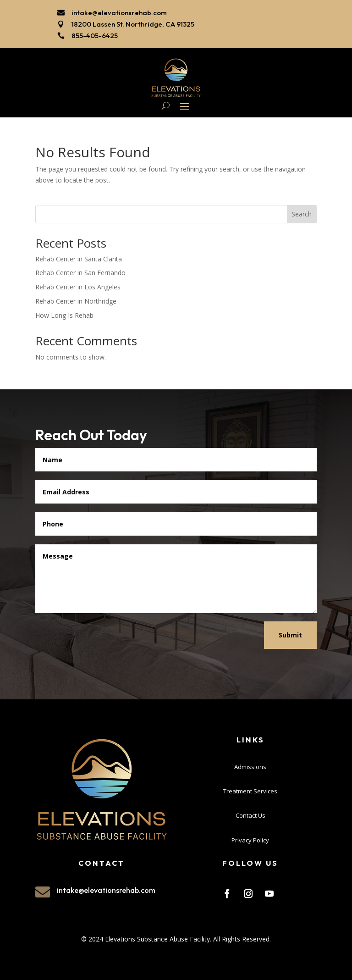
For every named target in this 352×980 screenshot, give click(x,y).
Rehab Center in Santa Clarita (79, 257)
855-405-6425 (95, 36)
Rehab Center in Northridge (76, 300)
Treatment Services (250, 790)
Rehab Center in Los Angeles (78, 285)
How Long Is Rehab (64, 314)
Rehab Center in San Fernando (80, 271)
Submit (290, 634)
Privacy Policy (250, 839)
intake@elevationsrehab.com (119, 13)
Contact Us (250, 814)
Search (302, 213)
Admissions (250, 765)
